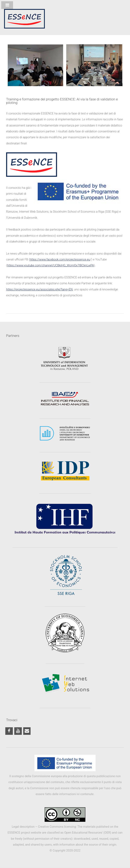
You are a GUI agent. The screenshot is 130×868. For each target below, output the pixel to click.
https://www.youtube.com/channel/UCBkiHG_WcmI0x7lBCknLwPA (51, 265)
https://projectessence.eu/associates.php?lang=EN (39, 289)
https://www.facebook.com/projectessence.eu (60, 259)
